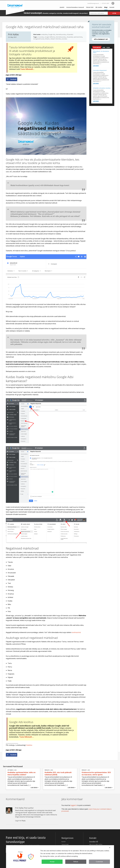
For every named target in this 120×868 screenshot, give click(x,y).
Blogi (106, 7)
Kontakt (112, 7)
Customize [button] (99, 862)
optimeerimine (78, 37)
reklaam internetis (56, 39)
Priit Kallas (19, 808)
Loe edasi (96, 66)
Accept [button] (52, 862)
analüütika (44, 34)
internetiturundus (61, 34)
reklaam (47, 39)
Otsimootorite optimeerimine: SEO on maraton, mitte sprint (96, 773)
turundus (64, 39)
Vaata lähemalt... (27, 69)
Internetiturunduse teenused (75, 7)
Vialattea (29, 745)
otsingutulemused (39, 39)
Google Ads (52, 34)
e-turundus (41, 37)
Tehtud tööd (90, 7)
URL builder (99, 7)
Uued (104, 47)
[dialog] (60, 857)
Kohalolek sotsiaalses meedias (102, 88)
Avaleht (62, 7)
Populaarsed (97, 48)
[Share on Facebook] (12, 79)
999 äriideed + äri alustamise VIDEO (101, 52)
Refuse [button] (76, 862)
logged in (74, 805)
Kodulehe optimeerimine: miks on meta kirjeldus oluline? (21, 773)
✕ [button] (110, 848)
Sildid (108, 47)
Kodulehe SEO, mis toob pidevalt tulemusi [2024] (58, 773)
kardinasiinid (76, 632)
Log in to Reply (20, 821)
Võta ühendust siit (101, 39)
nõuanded (70, 34)
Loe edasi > (35, 788)
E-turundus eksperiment (100, 70)
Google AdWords (50, 37)
